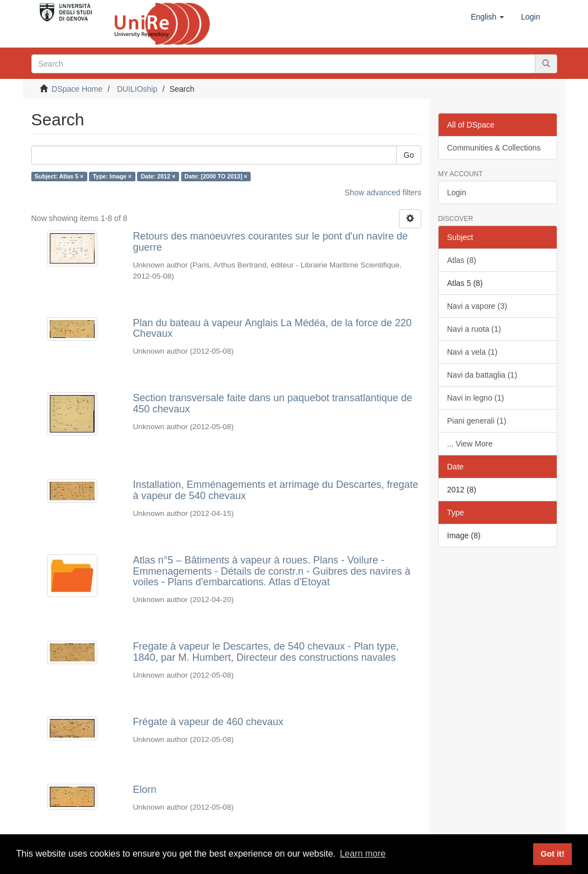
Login (457, 192)
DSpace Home (77, 89)
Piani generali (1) (477, 421)
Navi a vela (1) (472, 352)
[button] (487, 17)
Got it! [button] (552, 854)
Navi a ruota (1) (474, 329)
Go (409, 155)
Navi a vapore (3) (477, 306)
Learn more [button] (363, 854)
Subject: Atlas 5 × (59, 176)
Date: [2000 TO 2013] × (216, 176)
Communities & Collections (494, 148)
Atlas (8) (462, 260)
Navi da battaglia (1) (482, 375)
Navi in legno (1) (476, 398)
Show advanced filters (383, 192)
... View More (470, 444)
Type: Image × (112, 176)
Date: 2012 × (158, 176)
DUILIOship (137, 89)
